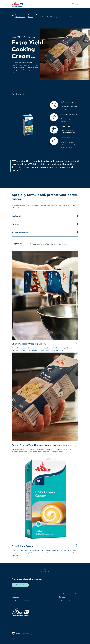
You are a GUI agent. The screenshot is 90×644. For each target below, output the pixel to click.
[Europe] (13, 16)
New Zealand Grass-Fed (69, 594)
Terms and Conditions (21, 600)
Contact (62, 597)
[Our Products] (20, 17)
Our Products (17, 594)
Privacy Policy (64, 600)
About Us (15, 597)
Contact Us (20, 585)
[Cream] (31, 17)
